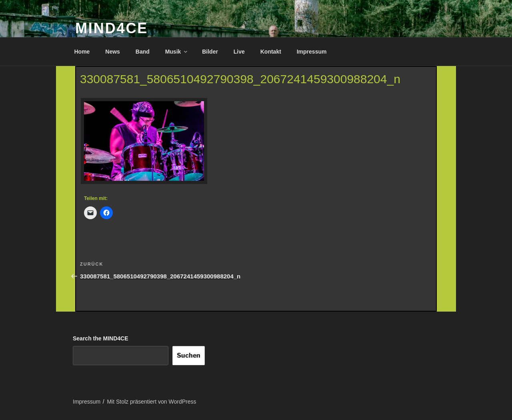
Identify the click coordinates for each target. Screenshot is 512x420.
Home (82, 52)
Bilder (210, 52)
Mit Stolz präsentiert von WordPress (151, 402)
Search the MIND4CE (100, 338)
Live (239, 52)
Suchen (189, 355)
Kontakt (271, 52)
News (113, 52)
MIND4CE (112, 28)
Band (143, 52)
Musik (177, 52)
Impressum (312, 52)
